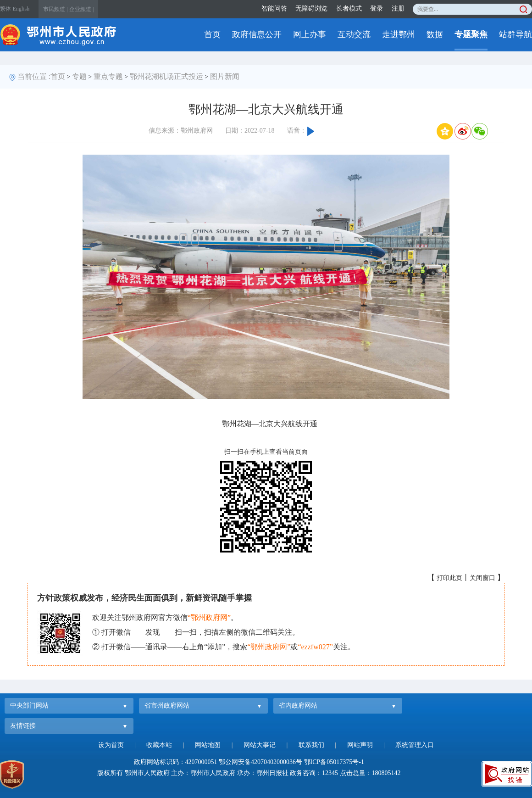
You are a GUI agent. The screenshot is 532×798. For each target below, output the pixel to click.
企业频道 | (81, 9)
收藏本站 (159, 745)
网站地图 (208, 745)
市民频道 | (55, 9)
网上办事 (310, 34)
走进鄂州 (399, 34)
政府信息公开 (257, 34)
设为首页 (111, 745)
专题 (79, 76)
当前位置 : (34, 76)
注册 (398, 8)
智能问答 (274, 8)
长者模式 (349, 8)
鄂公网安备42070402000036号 (260, 762)
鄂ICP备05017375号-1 (334, 762)
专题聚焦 (471, 34)
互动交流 (354, 34)
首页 (212, 34)
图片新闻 (225, 76)
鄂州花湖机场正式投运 (166, 76)
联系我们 (311, 745)
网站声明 (360, 745)
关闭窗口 (482, 578)
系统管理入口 (415, 745)
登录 (377, 8)
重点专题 (108, 76)
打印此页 (449, 578)
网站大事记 (260, 745)
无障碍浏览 (311, 8)
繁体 (6, 9)
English (21, 9)
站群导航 (515, 34)
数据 (435, 34)
